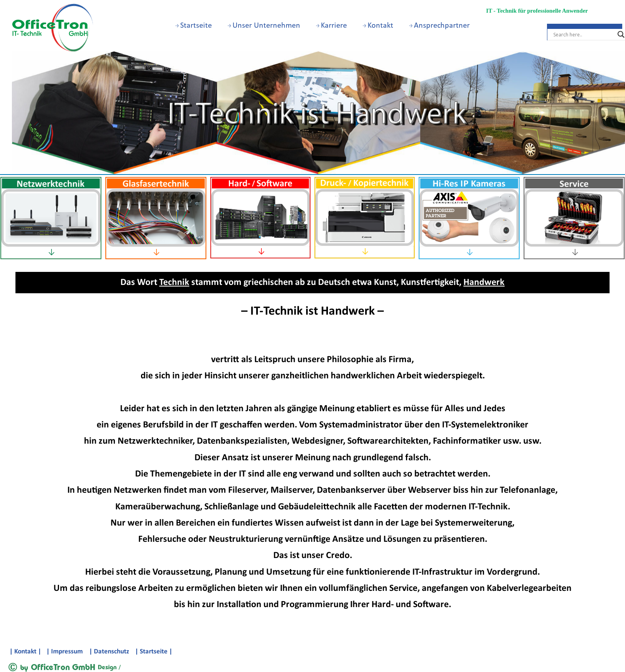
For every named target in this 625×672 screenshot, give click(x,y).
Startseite (194, 26)
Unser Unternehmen (264, 26)
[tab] (51, 252)
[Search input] (583, 34)
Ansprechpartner (439, 26)
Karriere (332, 26)
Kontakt (378, 26)
